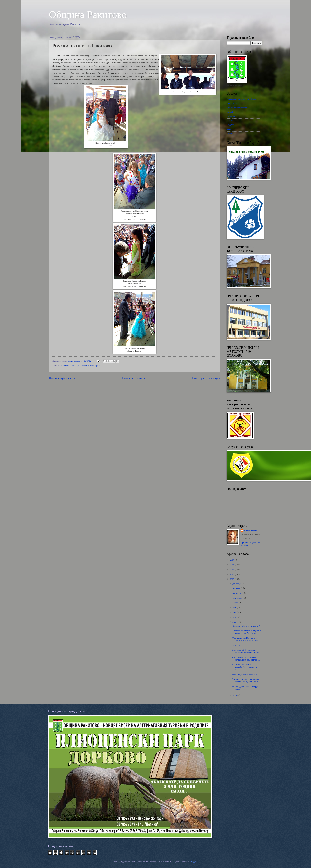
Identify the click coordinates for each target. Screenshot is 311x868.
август (236, 603)
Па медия (231, 116)
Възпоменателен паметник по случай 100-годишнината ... (246, 680)
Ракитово (82, 366)
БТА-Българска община (237, 108)
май (235, 617)
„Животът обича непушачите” (246, 626)
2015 (232, 565)
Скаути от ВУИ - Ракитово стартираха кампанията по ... (247, 651)
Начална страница (134, 378)
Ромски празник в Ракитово (245, 674)
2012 (232, 579)
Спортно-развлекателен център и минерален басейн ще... (246, 632)
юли (235, 608)
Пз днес (230, 125)
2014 (232, 570)
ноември (237, 588)
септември (238, 598)
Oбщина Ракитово (88, 15)
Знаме (229, 129)
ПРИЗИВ (236, 645)
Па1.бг (230, 121)
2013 (232, 574)
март (235, 695)
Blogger (193, 861)
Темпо (230, 133)
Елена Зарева (251, 531)
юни (235, 612)
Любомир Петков (69, 366)
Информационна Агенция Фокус (242, 99)
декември (237, 583)
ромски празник (95, 366)
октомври (237, 593)
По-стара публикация (206, 378)
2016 (232, 560)
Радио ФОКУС (234, 103)
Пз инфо (230, 112)
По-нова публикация (62, 378)
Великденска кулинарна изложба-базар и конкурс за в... (246, 667)
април (235, 622)
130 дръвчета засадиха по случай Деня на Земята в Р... (246, 659)
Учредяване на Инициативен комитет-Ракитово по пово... (246, 639)
